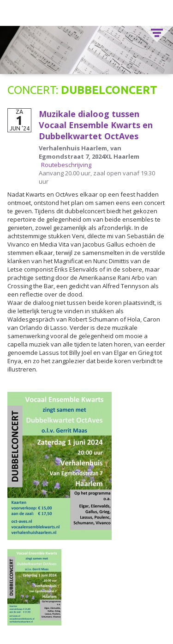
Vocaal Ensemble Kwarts (87, 13)
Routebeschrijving (66, 165)
